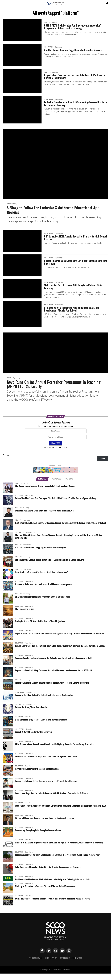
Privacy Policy (51, 964)
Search (6, 462)
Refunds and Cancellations (71, 964)
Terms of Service (36, 964)
